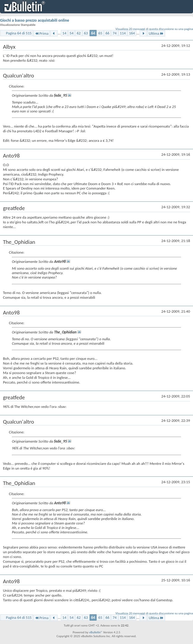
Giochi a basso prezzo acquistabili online (35, 20)
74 (114, 33)
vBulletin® (96, 632)
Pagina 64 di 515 (19, 33)
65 (100, 33)
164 (132, 33)
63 (86, 33)
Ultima (156, 33)
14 (64, 33)
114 (123, 33)
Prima (42, 33)
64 (93, 33)
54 (71, 33)
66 (107, 33)
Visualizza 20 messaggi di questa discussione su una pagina (154, 29)
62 (79, 33)
